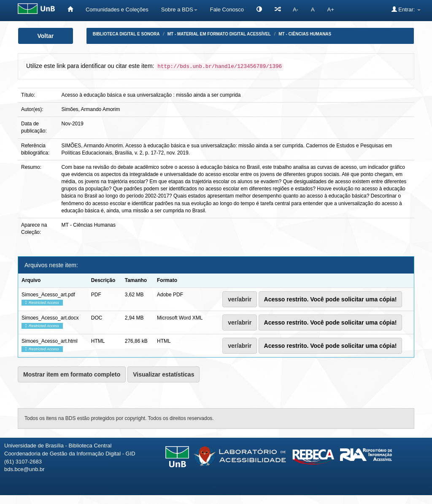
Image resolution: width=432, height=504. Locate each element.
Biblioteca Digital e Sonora (126, 34)
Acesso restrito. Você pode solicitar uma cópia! (331, 299)
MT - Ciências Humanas (305, 34)
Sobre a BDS (179, 9)
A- (296, 9)
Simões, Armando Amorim (91, 109)
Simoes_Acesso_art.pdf (48, 295)
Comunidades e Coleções (117, 9)
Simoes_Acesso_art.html (50, 341)
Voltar (46, 36)
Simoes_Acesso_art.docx (50, 318)
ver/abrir (240, 299)
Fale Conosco (227, 9)
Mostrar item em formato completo (72, 374)
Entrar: (406, 9)
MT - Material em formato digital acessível (219, 34)
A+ (331, 9)
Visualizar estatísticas (163, 374)
